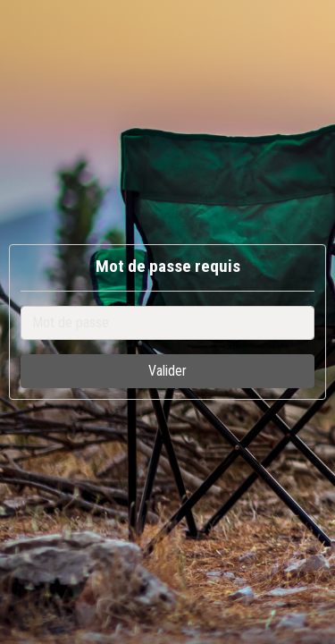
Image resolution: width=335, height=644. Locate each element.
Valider (167, 371)
